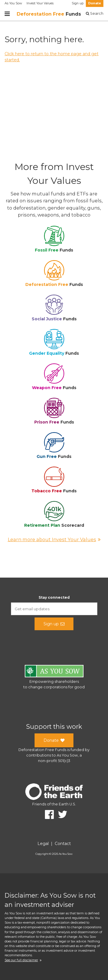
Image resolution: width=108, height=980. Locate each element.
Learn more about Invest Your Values (54, 539)
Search (95, 13)
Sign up (78, 3)
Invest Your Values (40, 3)
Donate (95, 3)
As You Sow (13, 3)
